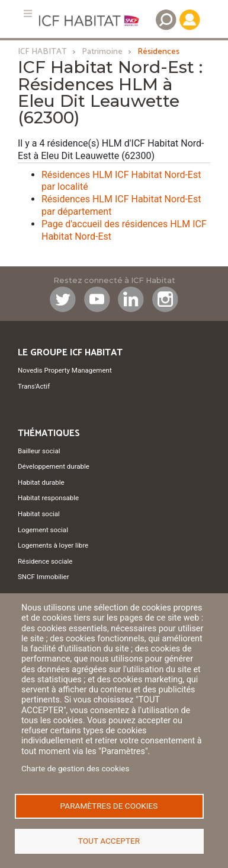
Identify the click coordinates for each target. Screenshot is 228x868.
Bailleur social (39, 451)
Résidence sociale (45, 561)
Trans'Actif (34, 386)
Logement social (43, 530)
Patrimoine (102, 52)
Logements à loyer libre (53, 545)
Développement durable (54, 466)
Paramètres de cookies (109, 806)
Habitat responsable (48, 498)
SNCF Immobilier (44, 577)
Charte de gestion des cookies (76, 768)
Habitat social (39, 514)
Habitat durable (41, 482)
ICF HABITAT (42, 52)
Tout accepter (109, 841)
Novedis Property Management (65, 370)
